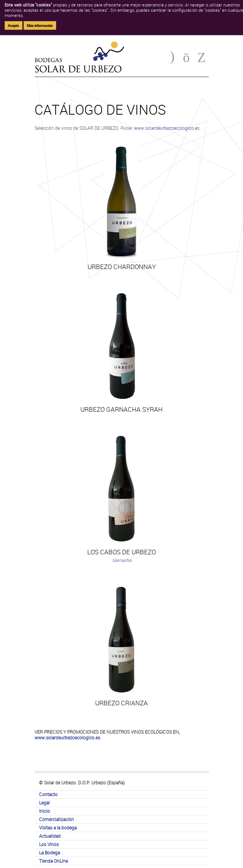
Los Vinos (49, 844)
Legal (44, 803)
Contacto (48, 794)
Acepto (13, 26)
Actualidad (50, 836)
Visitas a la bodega (58, 828)
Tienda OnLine (53, 861)
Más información (40, 26)
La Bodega (49, 852)
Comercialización (56, 819)
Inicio (45, 811)
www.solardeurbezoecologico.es (167, 128)
